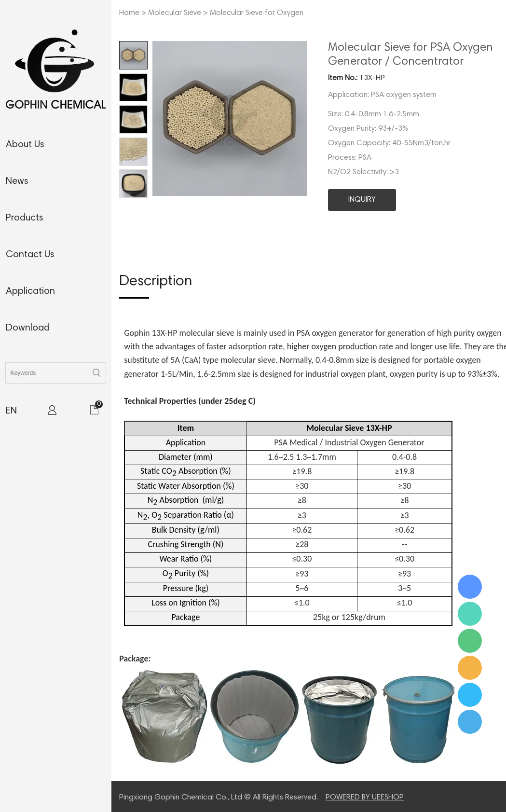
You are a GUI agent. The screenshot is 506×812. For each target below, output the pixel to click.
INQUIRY (362, 200)
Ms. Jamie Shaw (470, 587)
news (17, 181)
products (25, 218)
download (28, 328)
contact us (30, 255)
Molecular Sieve (175, 13)
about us (25, 145)
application (30, 291)
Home (129, 13)
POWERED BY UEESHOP (365, 798)
